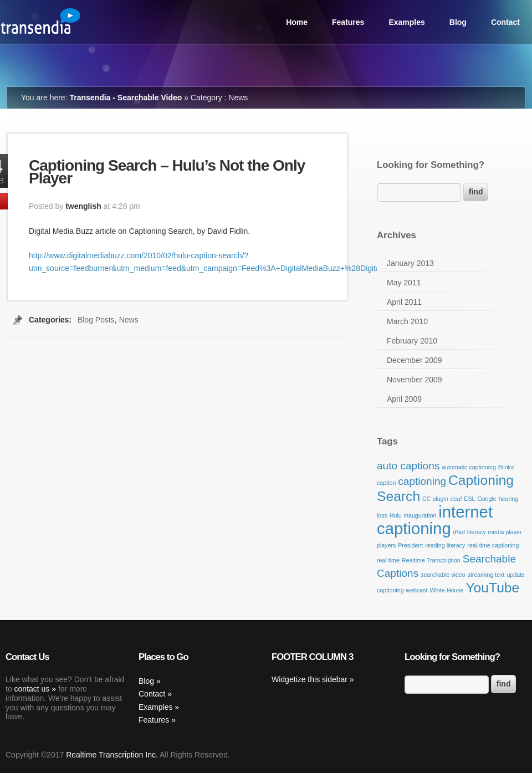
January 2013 (410, 263)
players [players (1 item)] (386, 545)
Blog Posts (96, 320)
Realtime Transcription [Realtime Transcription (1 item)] (431, 560)
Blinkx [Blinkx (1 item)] (506, 467)
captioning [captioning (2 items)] (422, 481)
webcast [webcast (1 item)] (416, 590)
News (129, 320)
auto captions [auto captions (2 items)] (408, 466)
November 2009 (415, 380)
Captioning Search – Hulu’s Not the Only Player (167, 172)
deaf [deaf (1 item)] (456, 499)
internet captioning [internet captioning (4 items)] (435, 520)
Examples (406, 22)
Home (297, 22)
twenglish (83, 206)
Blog (458, 22)
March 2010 (407, 321)
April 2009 (404, 399)
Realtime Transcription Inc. (112, 755)
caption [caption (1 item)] (386, 483)
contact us (32, 689)
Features (348, 22)
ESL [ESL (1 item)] (469, 499)
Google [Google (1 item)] (487, 499)
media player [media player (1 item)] (505, 532)
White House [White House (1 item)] (446, 590)
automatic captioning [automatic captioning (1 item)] (469, 467)
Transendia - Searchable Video (126, 98)
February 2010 (412, 341)
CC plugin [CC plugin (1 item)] (435, 499)
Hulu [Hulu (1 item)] (396, 515)
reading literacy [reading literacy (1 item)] (445, 545)
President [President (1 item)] (410, 545)
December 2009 (415, 360)
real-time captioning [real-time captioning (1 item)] (493, 545)
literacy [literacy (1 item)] (477, 532)
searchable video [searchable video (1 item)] (443, 575)
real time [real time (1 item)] (388, 560)
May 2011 (404, 283)
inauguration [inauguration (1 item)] (420, 515)
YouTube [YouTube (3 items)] (492, 588)
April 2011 (404, 302)
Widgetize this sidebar (310, 679)
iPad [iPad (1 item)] (459, 532)
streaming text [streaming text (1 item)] (486, 575)
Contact (505, 22)
